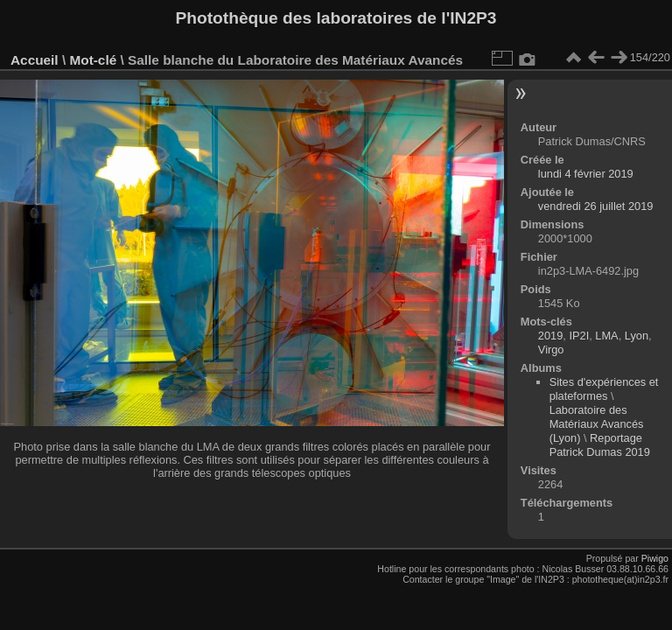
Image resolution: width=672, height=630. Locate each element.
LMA (606, 336)
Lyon (637, 336)
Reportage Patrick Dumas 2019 (600, 445)
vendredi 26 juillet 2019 (596, 206)
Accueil (35, 60)
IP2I (579, 336)
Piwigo (655, 558)
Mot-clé (93, 60)
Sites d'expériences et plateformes (604, 389)
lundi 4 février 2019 (586, 174)
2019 (550, 336)
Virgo (551, 350)
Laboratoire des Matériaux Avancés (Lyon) (597, 424)
